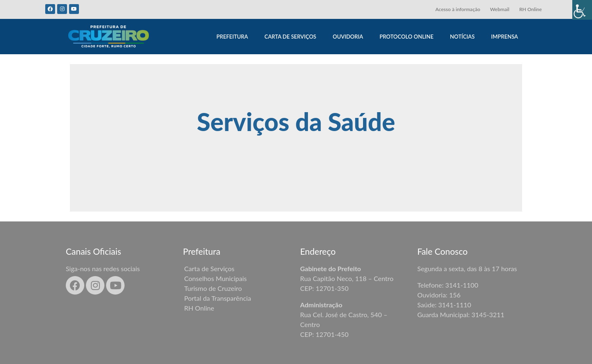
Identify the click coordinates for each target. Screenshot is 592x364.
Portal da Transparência (218, 298)
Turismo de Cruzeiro (213, 288)
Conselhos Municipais (215, 278)
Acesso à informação (458, 9)
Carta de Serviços (209, 268)
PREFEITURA (232, 37)
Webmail (500, 9)
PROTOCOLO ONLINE (406, 37)
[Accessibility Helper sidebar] (582, 10)
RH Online (531, 9)
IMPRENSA (505, 37)
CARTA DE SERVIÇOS (290, 37)
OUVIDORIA (348, 37)
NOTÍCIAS (462, 37)
